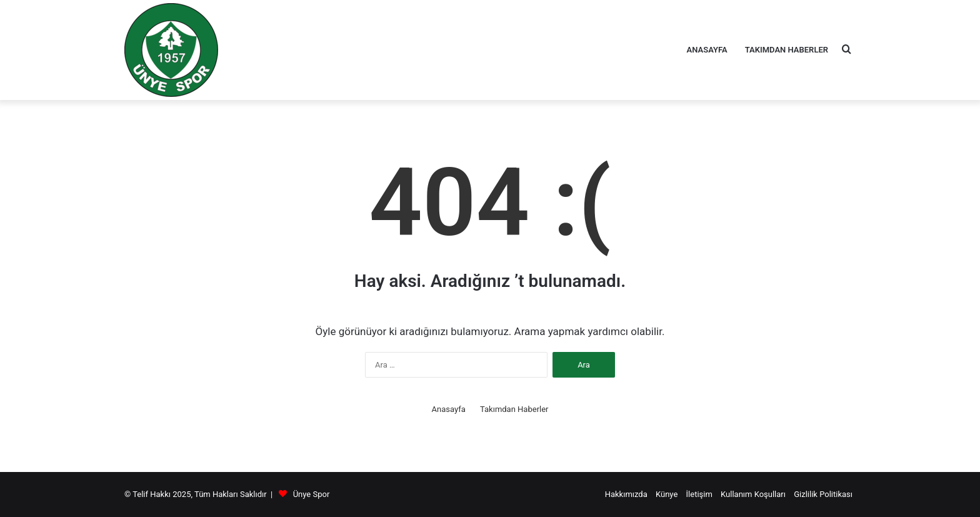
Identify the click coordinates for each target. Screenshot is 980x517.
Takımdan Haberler (787, 50)
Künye (667, 494)
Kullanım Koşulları (753, 494)
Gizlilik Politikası (823, 494)
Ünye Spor (312, 494)
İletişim (699, 494)
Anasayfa (707, 50)
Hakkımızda (626, 494)
